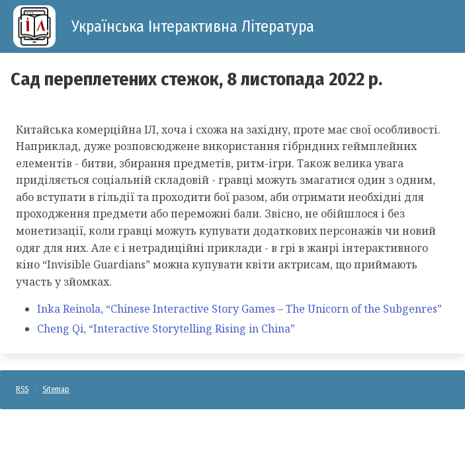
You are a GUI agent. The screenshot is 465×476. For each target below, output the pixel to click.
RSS (22, 389)
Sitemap (56, 389)
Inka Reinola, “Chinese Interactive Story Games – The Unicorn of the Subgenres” (239, 309)
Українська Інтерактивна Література (193, 26)
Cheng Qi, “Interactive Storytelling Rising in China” (166, 329)
